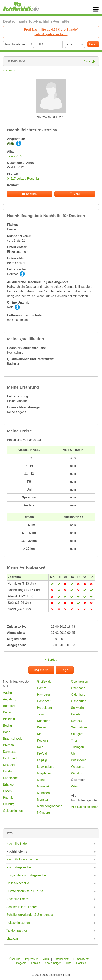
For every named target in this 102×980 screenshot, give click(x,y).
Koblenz (43, 740)
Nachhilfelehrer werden (22, 859)
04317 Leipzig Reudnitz (23, 179)
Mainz (41, 780)
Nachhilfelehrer (17, 852)
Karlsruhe (44, 721)
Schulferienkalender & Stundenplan (30, 915)
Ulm (74, 754)
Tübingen (78, 747)
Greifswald (44, 682)
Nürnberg (44, 813)
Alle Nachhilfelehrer (84, 807)
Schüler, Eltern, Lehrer (22, 907)
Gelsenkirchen (13, 811)
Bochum (9, 725)
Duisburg (9, 771)
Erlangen (9, 784)
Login (65, 670)
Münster (43, 799)
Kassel (42, 727)
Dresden (9, 765)
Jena (40, 714)
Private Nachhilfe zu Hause (25, 891)
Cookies (81, 963)
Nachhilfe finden (17, 844)
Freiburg (9, 804)
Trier (74, 740)
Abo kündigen (53, 963)
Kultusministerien (18, 923)
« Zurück (9, 70)
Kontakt (35, 963)
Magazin (12, 938)
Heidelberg (44, 708)
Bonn (7, 732)
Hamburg (43, 695)
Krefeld (42, 754)
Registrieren (41, 670)
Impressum (32, 959)
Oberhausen (80, 682)
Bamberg (9, 706)
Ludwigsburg (46, 767)
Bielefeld (9, 719)
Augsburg (10, 699)
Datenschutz (61, 959)
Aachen (8, 693)
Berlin (7, 712)
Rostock (77, 721)
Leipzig (42, 760)
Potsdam (77, 714)
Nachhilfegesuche (19, 867)
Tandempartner (17, 931)
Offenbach (78, 688)
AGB (46, 959)
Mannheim (44, 786)
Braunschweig (13, 739)
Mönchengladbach (50, 806)
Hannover (44, 701)
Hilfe (69, 963)
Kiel (40, 734)
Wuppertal (78, 767)
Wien (75, 786)
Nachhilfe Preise (18, 899)
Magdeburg (45, 773)
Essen (7, 791)
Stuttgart (77, 734)
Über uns (15, 959)
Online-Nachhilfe (18, 883)
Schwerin (77, 708)
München (43, 793)
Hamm (42, 688)
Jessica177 (15, 156)
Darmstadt (10, 752)
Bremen (8, 745)
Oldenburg (78, 695)
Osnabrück (78, 701)
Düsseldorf (10, 778)
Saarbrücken (80, 727)
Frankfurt (9, 798)
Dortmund (10, 758)
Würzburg (78, 773)
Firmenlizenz (81, 959)
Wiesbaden (79, 760)
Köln (40, 747)
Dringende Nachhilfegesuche (26, 875)
